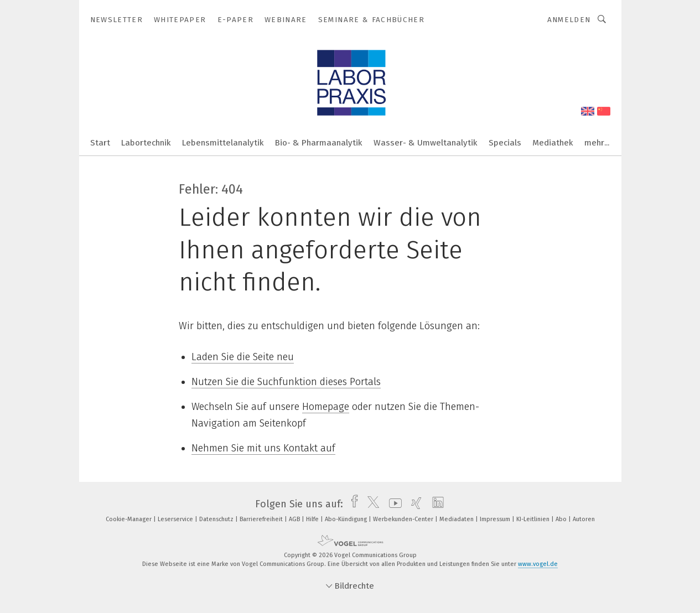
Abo (562, 519)
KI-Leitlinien (534, 519)
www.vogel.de (538, 564)
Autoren (584, 519)
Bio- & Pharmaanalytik (319, 143)
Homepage (326, 407)
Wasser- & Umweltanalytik (426, 143)
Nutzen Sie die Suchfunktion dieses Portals (286, 382)
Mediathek (553, 143)
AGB (295, 519)
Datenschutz (217, 519)
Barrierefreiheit (262, 519)
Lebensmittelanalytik (223, 143)
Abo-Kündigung (347, 519)
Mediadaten (457, 519)
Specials (505, 143)
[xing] (414, 504)
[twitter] (370, 504)
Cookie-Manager (129, 519)
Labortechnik (146, 143)
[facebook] (352, 504)
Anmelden (569, 20)
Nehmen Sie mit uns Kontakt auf (263, 448)
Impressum (496, 519)
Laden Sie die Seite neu (243, 357)
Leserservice (176, 519)
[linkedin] (435, 504)
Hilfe (313, 519)
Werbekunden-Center (404, 519)
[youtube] (393, 504)
